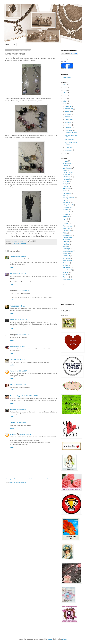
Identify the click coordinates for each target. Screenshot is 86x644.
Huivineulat (66, 181)
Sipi (11, 346)
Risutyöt (66, 246)
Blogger (65, 639)
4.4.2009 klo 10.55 (20, 409)
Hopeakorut (16, 244)
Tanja (12, 409)
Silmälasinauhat (68, 251)
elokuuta (68, 117)
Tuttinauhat (67, 263)
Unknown (13, 434)
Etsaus (65, 170)
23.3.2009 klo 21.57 (23, 335)
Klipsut (65, 191)
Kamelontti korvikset (71, 133)
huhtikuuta (68, 128)
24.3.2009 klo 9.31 (19, 346)
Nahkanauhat (67, 212)
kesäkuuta (68, 122)
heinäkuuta (69, 119)
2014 (65, 90)
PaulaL (12, 319)
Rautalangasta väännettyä (68, 239)
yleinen (65, 275)
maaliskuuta (69, 130)
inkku (12, 423)
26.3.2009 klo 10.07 (21, 371)
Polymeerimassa (68, 226)
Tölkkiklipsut (67, 267)
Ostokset (66, 224)
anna (12, 384)
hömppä (66, 184)
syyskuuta (68, 114)
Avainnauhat (67, 163)
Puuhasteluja (67, 231)
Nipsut (65, 219)
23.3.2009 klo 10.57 (20, 256)
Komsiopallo (67, 193)
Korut (65, 200)
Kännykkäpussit (68, 205)
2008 (65, 153)
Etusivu (7, 45)
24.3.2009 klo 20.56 (19, 360)
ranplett (49, 639)
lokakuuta (68, 111)
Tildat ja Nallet (67, 260)
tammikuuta (69, 150)
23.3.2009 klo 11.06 (20, 273)
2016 (65, 85)
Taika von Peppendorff (17, 396)
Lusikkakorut (67, 207)
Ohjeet (65, 221)
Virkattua (66, 272)
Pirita (12, 306)
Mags (12, 273)
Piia (11, 360)
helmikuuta (69, 147)
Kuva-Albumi (67, 77)
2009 (65, 104)
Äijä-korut (66, 277)
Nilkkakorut (66, 217)
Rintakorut (66, 244)
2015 (65, 88)
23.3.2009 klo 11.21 (23, 291)
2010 (65, 101)
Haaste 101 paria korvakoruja (68, 174)
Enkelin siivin (67, 168)
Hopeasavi (66, 179)
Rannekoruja (67, 235)
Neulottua (66, 214)
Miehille (65, 210)
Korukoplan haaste (69, 198)
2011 (65, 98)
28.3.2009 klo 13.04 (20, 384)
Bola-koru (66, 166)
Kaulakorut (66, 188)
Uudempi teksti (10, 479)
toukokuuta (69, 125)
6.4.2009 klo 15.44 (20, 423)
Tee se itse (66, 258)
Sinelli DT (66, 253)
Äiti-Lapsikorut (67, 279)
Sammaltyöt (67, 249)
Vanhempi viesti (52, 479)
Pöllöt (65, 233)
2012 (65, 96)
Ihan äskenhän (69, 140)
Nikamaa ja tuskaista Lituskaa (71, 136)
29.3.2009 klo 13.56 (32, 396)
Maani (12, 371)
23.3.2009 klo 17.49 (20, 306)
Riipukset (66, 242)
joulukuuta (68, 106)
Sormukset (66, 256)
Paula (12, 256)
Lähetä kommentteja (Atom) (18, 482)
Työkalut (66, 265)
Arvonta (65, 161)
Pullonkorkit (67, 228)
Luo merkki (64, 70)
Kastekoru (66, 186)
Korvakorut (23, 244)
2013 (65, 93)
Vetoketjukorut (67, 270)
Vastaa (12, 267)
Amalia (13, 45)
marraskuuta (69, 109)
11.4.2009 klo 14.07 (25, 434)
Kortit (65, 196)
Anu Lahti (64, 62)
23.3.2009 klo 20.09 (21, 319)
